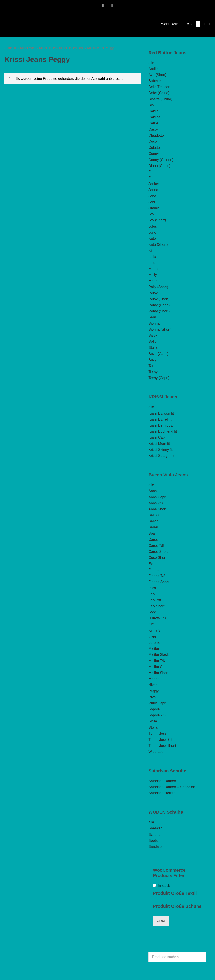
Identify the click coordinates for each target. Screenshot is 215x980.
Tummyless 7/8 (160, 740)
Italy (152, 594)
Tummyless (157, 733)
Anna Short (157, 509)
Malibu (154, 649)
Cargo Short (158, 552)
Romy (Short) (159, 311)
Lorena (154, 643)
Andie (153, 69)
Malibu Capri (158, 667)
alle (151, 63)
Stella (153, 348)
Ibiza (152, 588)
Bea (152, 533)
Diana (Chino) (159, 166)
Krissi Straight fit (161, 456)
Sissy (153, 335)
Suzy (152, 360)
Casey (153, 129)
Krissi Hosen (48, 48)
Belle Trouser (159, 87)
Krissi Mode (28, 48)
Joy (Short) (157, 220)
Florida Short (159, 582)
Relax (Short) (159, 299)
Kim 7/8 (154, 630)
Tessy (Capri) (159, 378)
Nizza (153, 685)
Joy (151, 214)
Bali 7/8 (154, 515)
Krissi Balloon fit (161, 413)
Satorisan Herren (162, 793)
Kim (152, 251)
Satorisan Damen (162, 781)
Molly (153, 275)
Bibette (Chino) (160, 99)
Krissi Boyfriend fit (163, 431)
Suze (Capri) (158, 354)
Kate (152, 238)
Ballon (153, 521)
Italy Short (156, 606)
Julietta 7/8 (157, 618)
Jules (153, 226)
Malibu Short (158, 673)
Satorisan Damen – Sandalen (172, 787)
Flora (152, 178)
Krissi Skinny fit (160, 450)
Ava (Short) (157, 75)
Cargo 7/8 (156, 546)
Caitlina (154, 117)
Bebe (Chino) (159, 93)
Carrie (153, 123)
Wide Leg (156, 752)
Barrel (153, 527)
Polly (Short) (158, 287)
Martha (154, 269)
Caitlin (153, 111)
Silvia (153, 721)
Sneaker (155, 828)
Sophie (154, 709)
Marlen (154, 679)
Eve (152, 564)
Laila (152, 257)
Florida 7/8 (157, 576)
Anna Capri (157, 497)
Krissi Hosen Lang (72, 48)
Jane (152, 196)
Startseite (11, 48)
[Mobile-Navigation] (210, 24)
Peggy (153, 691)
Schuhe (154, 835)
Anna (153, 491)
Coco (153, 141)
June (152, 232)
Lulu (152, 263)
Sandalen (156, 847)
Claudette (156, 135)
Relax (153, 293)
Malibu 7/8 (157, 661)
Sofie (152, 341)
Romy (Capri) (159, 305)
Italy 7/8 (155, 600)
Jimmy (154, 208)
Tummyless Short (162, 746)
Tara (152, 366)
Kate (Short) (158, 244)
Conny (154, 154)
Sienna (154, 323)
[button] (204, 24)
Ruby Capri (157, 703)
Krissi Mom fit (159, 444)
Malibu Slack (159, 655)
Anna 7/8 (156, 503)
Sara (152, 317)
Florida (154, 570)
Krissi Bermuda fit (162, 425)
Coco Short (157, 558)
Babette (155, 81)
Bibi (151, 105)
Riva (152, 697)
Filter (161, 921)
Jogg (152, 612)
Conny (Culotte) (161, 160)
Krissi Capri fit (159, 437)
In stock (164, 886)
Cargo (153, 540)
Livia (152, 636)
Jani (152, 202)
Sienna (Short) (160, 329)
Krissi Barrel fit (160, 419)
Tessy (153, 372)
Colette (154, 148)
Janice (154, 184)
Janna (153, 190)
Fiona (153, 172)
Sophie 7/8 (157, 715)
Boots (153, 841)
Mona (153, 281)
